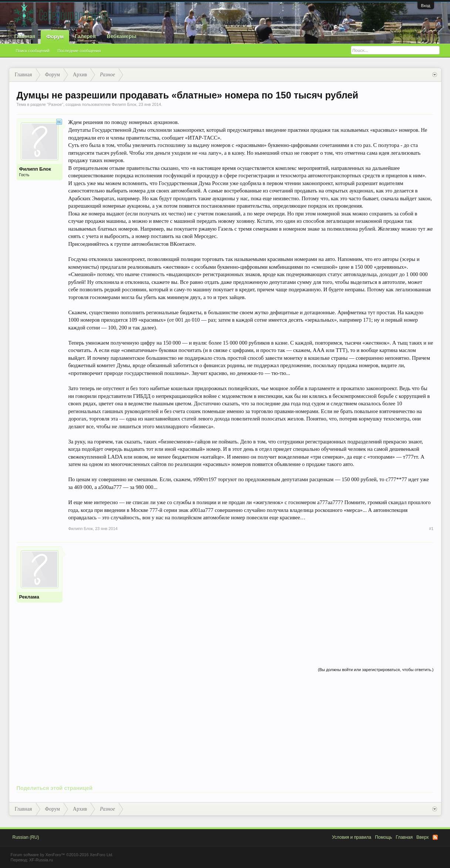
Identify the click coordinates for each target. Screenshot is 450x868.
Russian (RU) (26, 837)
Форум (55, 37)
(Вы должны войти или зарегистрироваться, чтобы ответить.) (376, 670)
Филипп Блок (124, 104)
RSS (435, 837)
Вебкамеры (122, 36)
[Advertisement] (251, 598)
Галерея (85, 36)
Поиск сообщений (33, 51)
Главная (25, 36)
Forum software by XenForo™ (62, 855)
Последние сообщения (79, 51)
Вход (426, 6)
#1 (431, 529)
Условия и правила (352, 837)
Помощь (383, 837)
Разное (55, 104)
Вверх (422, 837)
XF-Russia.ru (41, 860)
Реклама (29, 597)
